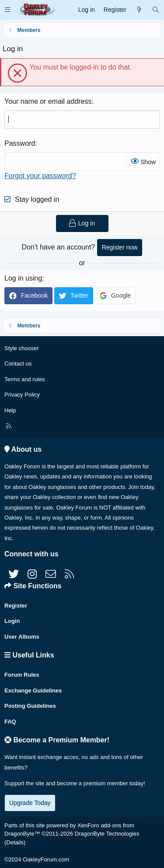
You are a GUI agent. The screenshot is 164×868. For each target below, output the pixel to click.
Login (12, 621)
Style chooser (22, 348)
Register (16, 606)
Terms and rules (24, 379)
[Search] (156, 10)
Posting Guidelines (30, 706)
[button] (7, 10)
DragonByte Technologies (107, 834)
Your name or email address (48, 101)
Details (15, 842)
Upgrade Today (30, 803)
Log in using (23, 278)
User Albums (22, 637)
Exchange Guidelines (33, 691)
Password (20, 143)
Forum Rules (22, 675)
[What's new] (139, 10)
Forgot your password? (40, 176)
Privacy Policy (22, 395)
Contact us (18, 364)
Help (10, 410)
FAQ (10, 722)
